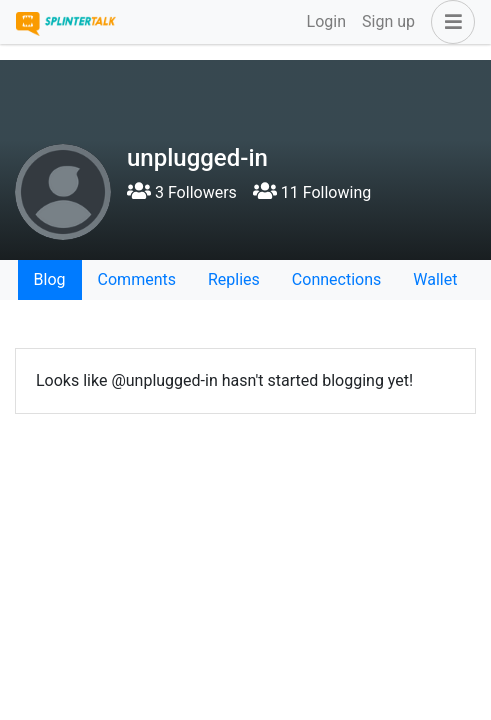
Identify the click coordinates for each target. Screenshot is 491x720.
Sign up (388, 21)
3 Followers (182, 192)
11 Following (312, 192)
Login (326, 21)
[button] (449, 22)
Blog (50, 279)
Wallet (435, 279)
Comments (137, 279)
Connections (336, 279)
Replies (234, 279)
